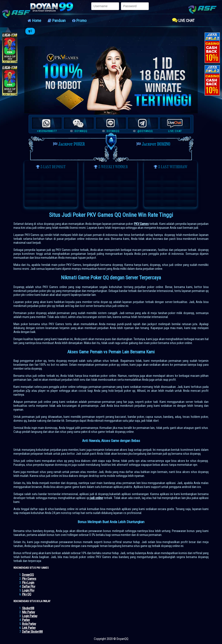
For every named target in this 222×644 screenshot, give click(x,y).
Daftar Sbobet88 (32, 632)
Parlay (26, 620)
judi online (96, 498)
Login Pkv (28, 590)
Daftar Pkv (29, 586)
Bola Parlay (29, 624)
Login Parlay (30, 616)
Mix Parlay (29, 612)
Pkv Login (28, 583)
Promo (79, 21)
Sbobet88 (28, 608)
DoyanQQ (28, 575)
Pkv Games (29, 579)
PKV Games (141, 224)
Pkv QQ (27, 594)
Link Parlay (29, 628)
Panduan (57, 21)
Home (34, 21)
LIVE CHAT (183, 20)
